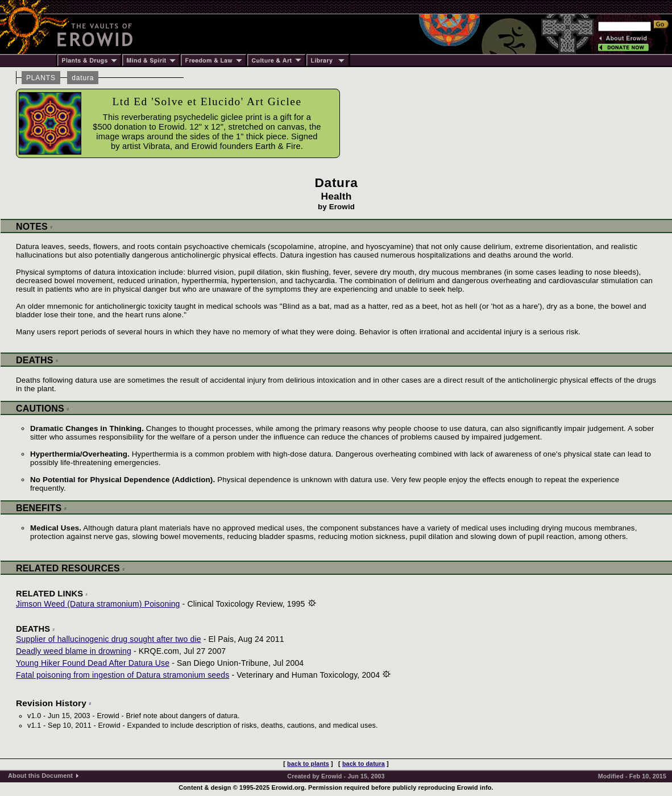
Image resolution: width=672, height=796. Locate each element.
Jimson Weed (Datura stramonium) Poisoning (98, 604)
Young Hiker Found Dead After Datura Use (93, 663)
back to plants (308, 764)
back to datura (364, 764)
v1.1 (34, 725)
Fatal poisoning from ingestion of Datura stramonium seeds (123, 675)
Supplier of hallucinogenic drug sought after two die (109, 639)
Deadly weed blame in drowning (74, 651)
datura (83, 78)
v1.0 (34, 716)
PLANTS (41, 78)
